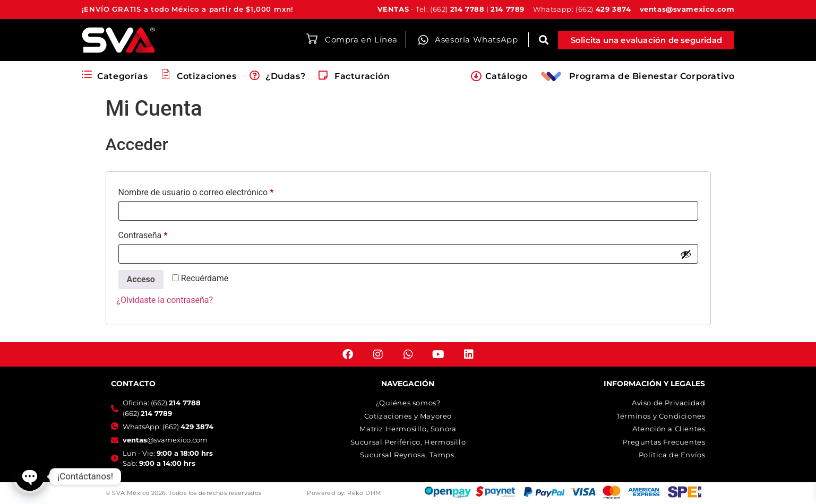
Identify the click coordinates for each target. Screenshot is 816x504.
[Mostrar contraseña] (686, 254)
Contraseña (164, 234)
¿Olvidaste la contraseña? (165, 300)
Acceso (141, 279)
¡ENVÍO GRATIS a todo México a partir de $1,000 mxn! (188, 9)
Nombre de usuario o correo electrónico (217, 191)
